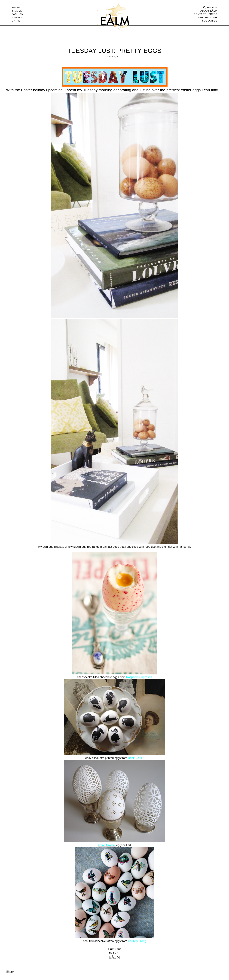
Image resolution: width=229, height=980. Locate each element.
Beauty (17, 17)
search (210, 7)
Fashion (18, 14)
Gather (17, 21)
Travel (17, 11)
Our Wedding (208, 17)
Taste (16, 7)
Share (10, 972)
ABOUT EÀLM (209, 11)
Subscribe (210, 21)
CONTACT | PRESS (205, 14)
